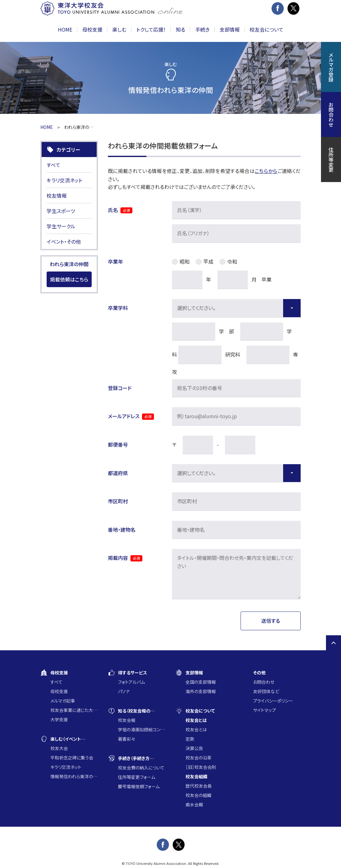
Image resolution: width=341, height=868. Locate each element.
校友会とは (196, 729)
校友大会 (59, 748)
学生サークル (61, 226)
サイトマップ (265, 710)
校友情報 (57, 195)
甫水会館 (194, 805)
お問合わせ (264, 682)
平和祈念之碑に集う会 (72, 758)
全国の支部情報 (201, 682)
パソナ (124, 691)
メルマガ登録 (331, 67)
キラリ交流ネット (64, 180)
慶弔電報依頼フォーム (139, 786)
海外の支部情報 (201, 691)
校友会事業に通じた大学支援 (74, 710)
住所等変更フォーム (137, 777)
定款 (190, 739)
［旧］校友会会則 (201, 767)
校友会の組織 (198, 795)
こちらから (266, 171)
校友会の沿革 (198, 758)
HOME (65, 29)
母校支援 (59, 691)
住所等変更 (331, 160)
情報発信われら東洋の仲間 (74, 776)
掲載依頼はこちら (69, 279)
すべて (53, 165)
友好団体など (266, 691)
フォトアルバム (131, 682)
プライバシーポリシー (273, 701)
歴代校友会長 (199, 786)
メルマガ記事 (63, 701)
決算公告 (194, 748)
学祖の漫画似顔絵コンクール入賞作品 (142, 729)
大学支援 (59, 719)
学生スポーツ (61, 211)
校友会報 (127, 720)
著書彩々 (127, 739)
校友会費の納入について (141, 768)
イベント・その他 (64, 241)
